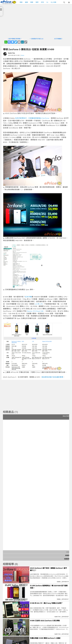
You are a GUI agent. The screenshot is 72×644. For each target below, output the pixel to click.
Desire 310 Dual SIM (35, 311)
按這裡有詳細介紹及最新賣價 (52, 377)
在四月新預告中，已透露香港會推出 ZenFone (32, 118)
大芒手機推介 (58, 39)
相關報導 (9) (68, 559)
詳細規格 (68, 555)
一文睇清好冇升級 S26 (36, 39)
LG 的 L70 (39, 304)
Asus (23, 55)
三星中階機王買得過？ (15, 39)
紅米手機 (28, 297)
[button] (64, 2)
